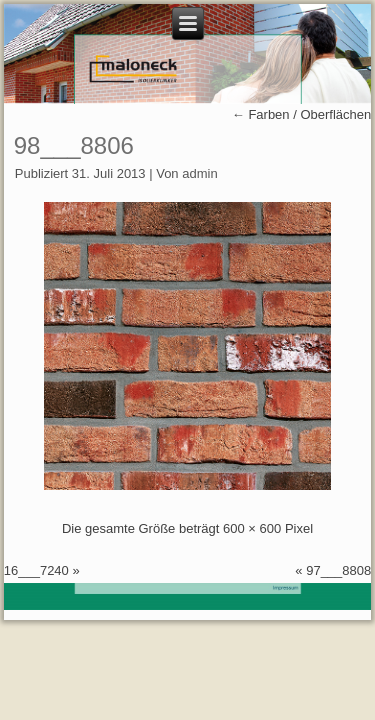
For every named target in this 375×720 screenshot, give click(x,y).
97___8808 (338, 570)
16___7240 (36, 570)
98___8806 (74, 145)
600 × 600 (252, 528)
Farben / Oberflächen (301, 114)
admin (199, 173)
